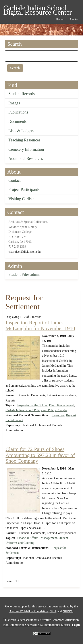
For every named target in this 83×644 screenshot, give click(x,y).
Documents (17, 121)
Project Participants (24, 190)
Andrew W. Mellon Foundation (29, 611)
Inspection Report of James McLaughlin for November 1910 (40, 325)
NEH (53, 611)
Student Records (22, 94)
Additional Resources (26, 159)
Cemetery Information (26, 149)
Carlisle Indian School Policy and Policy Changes (36, 410)
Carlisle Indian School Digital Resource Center (38, 9)
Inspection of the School (32, 405)
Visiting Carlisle (21, 199)
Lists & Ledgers (21, 131)
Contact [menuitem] (75, 19)
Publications (18, 112)
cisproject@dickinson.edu (24, 252)
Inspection (58, 415)
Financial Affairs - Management (37, 538)
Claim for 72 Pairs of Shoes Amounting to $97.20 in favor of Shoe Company (40, 455)
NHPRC (68, 611)
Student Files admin (24, 274)
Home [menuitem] (60, 19)
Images (14, 103)
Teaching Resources (24, 140)
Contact (15, 180)
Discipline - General (62, 405)
